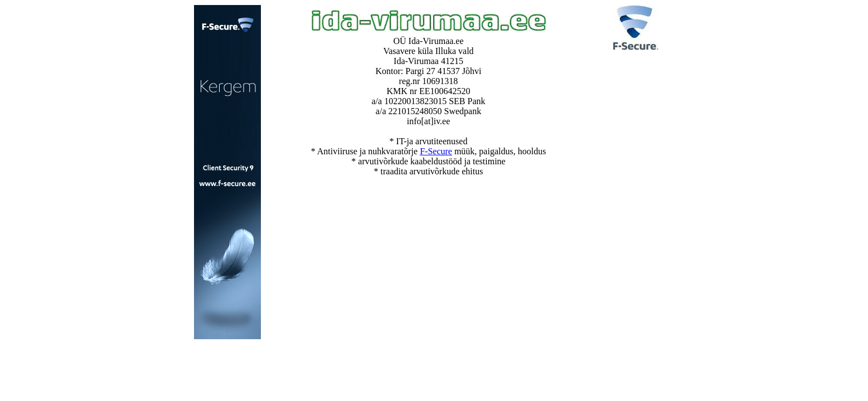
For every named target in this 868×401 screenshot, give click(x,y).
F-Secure (436, 151)
